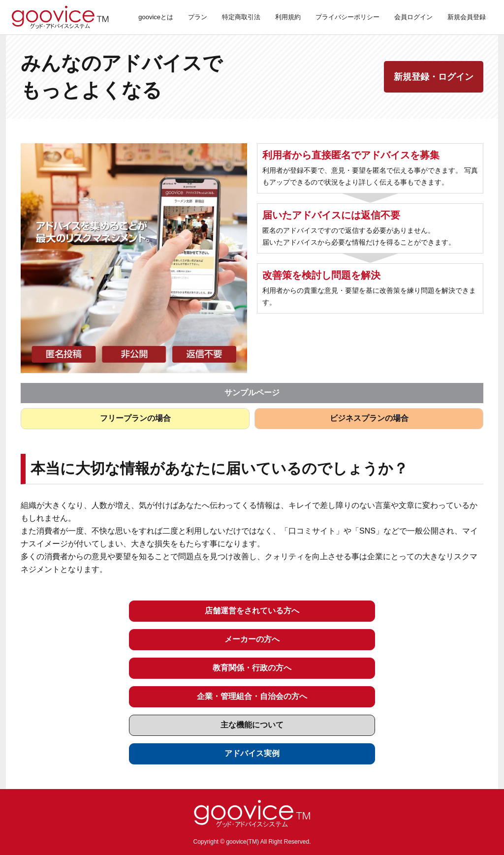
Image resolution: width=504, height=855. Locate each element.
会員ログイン (413, 17)
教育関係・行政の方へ (252, 668)
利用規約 (288, 17)
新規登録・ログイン (434, 77)
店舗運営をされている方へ (252, 611)
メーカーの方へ (252, 639)
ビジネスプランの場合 (369, 418)
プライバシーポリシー (347, 17)
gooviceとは (156, 17)
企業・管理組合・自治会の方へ (252, 696)
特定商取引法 (241, 17)
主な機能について (252, 725)
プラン (198, 17)
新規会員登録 (467, 17)
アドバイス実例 (252, 753)
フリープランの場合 (135, 418)
